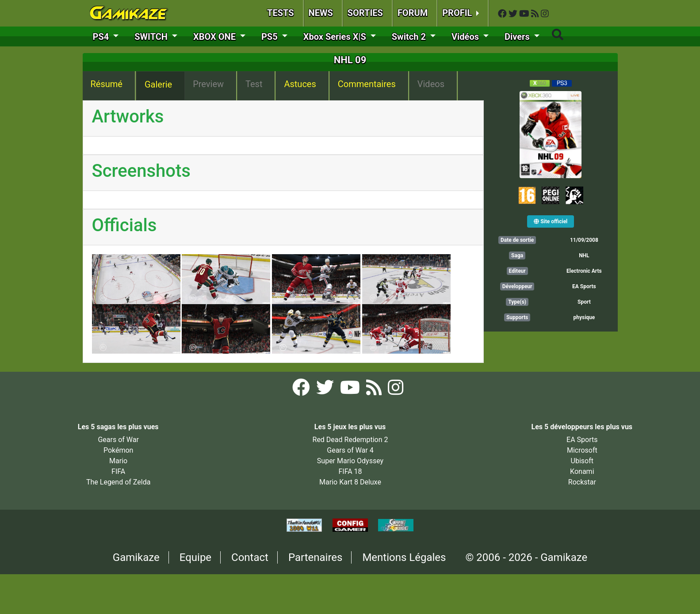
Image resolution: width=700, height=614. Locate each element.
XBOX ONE (216, 37)
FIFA (118, 471)
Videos (431, 84)
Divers (518, 37)
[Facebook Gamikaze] (503, 14)
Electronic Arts (584, 271)
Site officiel (551, 221)
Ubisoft (582, 461)
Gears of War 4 (350, 450)
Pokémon (119, 450)
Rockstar (582, 482)
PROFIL (458, 13)
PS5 (271, 37)
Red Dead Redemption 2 (350, 440)
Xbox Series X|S (336, 37)
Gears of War (118, 440)
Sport (584, 302)
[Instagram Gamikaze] (545, 14)
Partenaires (316, 557)
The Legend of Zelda (118, 482)
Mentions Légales (404, 557)
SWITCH (152, 37)
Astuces (300, 84)
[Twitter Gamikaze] (514, 14)
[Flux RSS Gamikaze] (536, 14)
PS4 (102, 37)
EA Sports (584, 286)
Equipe (195, 557)
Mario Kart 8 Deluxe (350, 482)
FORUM (413, 13)
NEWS (321, 13)
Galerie (158, 84)
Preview (208, 84)
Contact (250, 557)
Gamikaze (136, 557)
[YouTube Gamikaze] (525, 14)
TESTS (281, 13)
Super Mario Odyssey (350, 461)
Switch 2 (410, 37)
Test (254, 84)
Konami (582, 471)
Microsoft (582, 450)
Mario (118, 461)
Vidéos (466, 37)
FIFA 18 (350, 471)
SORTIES (365, 13)
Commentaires (367, 84)
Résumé (107, 84)
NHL (584, 256)
